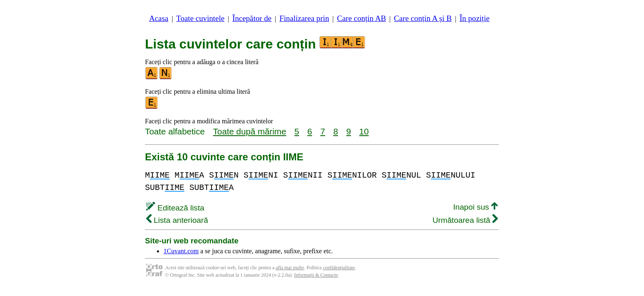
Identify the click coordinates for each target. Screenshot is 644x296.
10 (364, 131)
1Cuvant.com (181, 251)
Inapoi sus (475, 207)
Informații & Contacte (316, 275)
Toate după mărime (250, 131)
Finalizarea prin (304, 18)
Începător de (252, 18)
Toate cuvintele (200, 18)
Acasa (159, 18)
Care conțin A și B (423, 18)
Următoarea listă (465, 220)
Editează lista (175, 208)
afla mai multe (290, 268)
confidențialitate (339, 268)
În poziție (475, 18)
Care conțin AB (361, 18)
